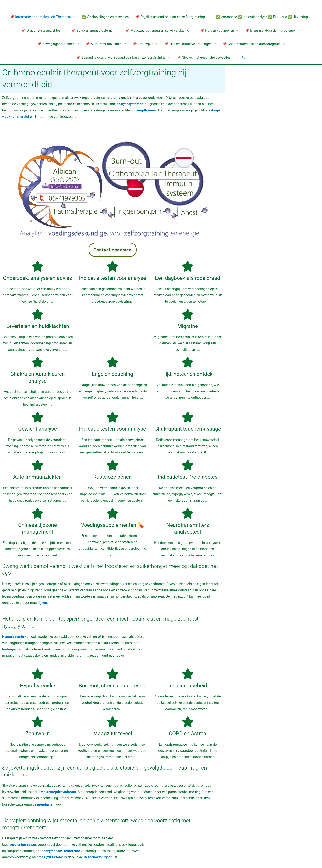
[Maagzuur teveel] (112, 722)
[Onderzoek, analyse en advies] (37, 266)
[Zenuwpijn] (37, 722)
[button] (244, 58)
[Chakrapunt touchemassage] (188, 417)
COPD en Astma (188, 733)
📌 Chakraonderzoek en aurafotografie (252, 44)
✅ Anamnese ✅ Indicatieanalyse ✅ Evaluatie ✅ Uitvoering (262, 17)
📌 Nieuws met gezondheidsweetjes (204, 58)
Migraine (188, 326)
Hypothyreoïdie (37, 686)
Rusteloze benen (112, 477)
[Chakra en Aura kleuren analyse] (37, 362)
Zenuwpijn (38, 733)
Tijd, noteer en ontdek (188, 374)
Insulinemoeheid (188, 686)
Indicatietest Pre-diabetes (188, 477)
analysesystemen (130, 104)
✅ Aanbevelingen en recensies (105, 17)
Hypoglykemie (13, 637)
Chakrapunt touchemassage (188, 429)
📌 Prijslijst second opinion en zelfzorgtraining (170, 17)
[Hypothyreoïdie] (37, 674)
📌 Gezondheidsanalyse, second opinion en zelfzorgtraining (121, 58)
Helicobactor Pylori (98, 857)
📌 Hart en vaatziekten (217, 30)
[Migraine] (188, 314)
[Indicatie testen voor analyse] (112, 266)
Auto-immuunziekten (37, 477)
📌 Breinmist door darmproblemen (271, 30)
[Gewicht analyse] (37, 417)
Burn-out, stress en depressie (112, 686)
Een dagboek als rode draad (188, 278)
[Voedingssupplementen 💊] (112, 513)
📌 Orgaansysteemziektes (41, 30)
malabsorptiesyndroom (58, 792)
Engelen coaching (112, 374)
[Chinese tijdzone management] (37, 513)
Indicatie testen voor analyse (112, 278)
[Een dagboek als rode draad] (188, 266)
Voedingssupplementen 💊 (112, 525)
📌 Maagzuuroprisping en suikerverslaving (157, 30)
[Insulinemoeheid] (188, 674)
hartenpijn (10, 649)
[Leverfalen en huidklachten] (37, 314)
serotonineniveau (23, 845)
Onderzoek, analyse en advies (37, 278)
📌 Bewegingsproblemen (56, 44)
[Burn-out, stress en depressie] (112, 674)
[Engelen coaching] (112, 362)
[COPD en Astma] (188, 722)
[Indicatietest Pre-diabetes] (188, 465)
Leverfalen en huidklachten (38, 326)
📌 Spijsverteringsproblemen (93, 30)
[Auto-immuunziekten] (37, 465)
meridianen (46, 804)
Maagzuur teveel (113, 733)
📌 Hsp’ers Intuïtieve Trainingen (188, 44)
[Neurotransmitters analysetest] (188, 513)
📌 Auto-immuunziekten (104, 44)
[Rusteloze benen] (112, 465)
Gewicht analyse (37, 429)
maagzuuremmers (53, 857)
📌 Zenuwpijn (143, 44)
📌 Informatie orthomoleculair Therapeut (41, 17)
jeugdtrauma (146, 110)
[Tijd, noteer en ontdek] (188, 362)
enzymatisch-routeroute (62, 851)
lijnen (43, 603)
